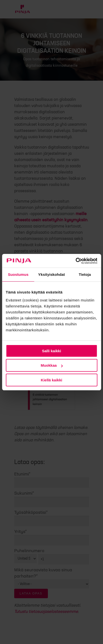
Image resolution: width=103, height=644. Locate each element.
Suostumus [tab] (18, 274)
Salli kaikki (51, 351)
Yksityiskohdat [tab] (51, 274)
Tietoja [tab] (85, 274)
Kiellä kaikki (52, 380)
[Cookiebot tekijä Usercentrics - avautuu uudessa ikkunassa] (75, 261)
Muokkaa (52, 365)
